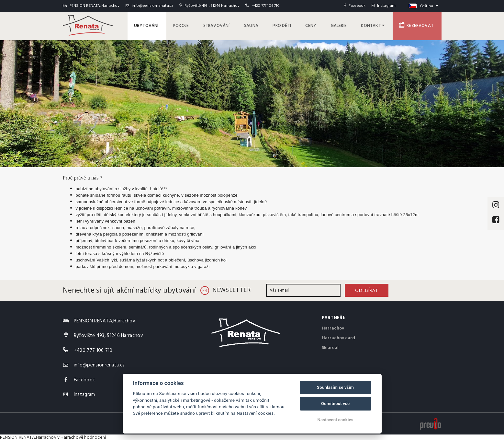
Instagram (384, 6)
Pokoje (192, 25)
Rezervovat (418, 25)
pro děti (289, 25)
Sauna (260, 25)
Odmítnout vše (335, 404)
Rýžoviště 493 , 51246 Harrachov (209, 6)
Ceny (317, 25)
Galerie (343, 25)
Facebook (355, 6)
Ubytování (160, 25)
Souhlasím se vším (335, 387)
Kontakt (376, 25)
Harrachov (333, 327)
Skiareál (330, 347)
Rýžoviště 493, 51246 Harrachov (108, 334)
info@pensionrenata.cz (150, 6)
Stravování (227, 25)
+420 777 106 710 (266, 6)
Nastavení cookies (336, 420)
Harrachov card (339, 337)
